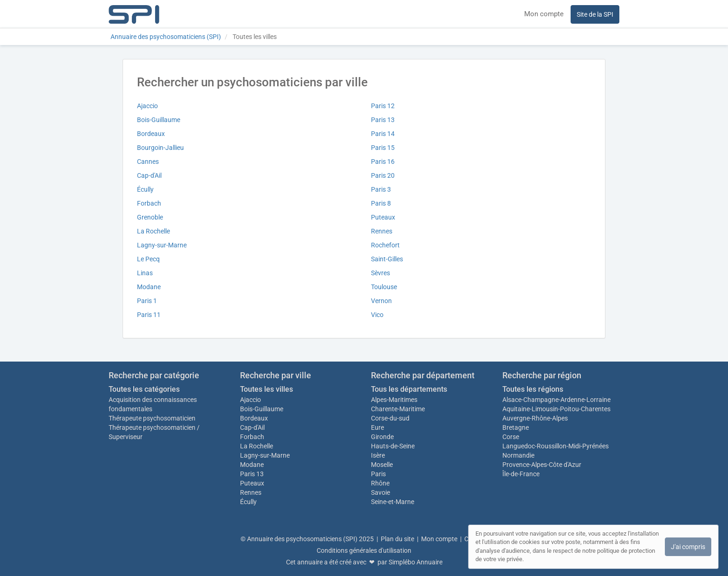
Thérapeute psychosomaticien (152, 418)
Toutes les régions (533, 389)
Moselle (382, 465)
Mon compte (544, 14)
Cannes (148, 162)
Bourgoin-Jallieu (160, 148)
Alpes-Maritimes (394, 400)
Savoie (380, 492)
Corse (511, 437)
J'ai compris (688, 547)
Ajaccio (147, 106)
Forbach (149, 203)
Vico (377, 315)
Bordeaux (151, 134)
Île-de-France (521, 474)
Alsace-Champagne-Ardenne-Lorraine (556, 400)
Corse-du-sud (390, 418)
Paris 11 (149, 315)
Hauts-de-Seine (393, 446)
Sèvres (380, 273)
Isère (378, 455)
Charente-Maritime (398, 409)
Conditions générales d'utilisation (364, 550)
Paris (378, 474)
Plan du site (397, 539)
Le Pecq (148, 259)
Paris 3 (381, 189)
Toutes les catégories (144, 389)
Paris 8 (381, 203)
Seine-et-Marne (393, 502)
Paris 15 (383, 148)
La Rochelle (153, 231)
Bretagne (516, 427)
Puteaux (383, 217)
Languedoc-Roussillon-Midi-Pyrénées (556, 446)
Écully (145, 189)
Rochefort (385, 245)
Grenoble (150, 217)
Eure (377, 427)
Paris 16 (383, 162)
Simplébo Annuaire (416, 562)
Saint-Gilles (387, 259)
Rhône (380, 483)
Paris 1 (147, 301)
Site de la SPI (595, 14)
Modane (149, 287)
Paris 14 (383, 134)
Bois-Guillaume (159, 120)
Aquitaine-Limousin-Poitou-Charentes (556, 409)
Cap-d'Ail (149, 175)
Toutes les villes (266, 389)
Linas (145, 273)
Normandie (518, 455)
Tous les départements (409, 389)
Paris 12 (383, 106)
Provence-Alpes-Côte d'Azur (542, 465)
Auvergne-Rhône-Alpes (535, 418)
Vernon (381, 301)
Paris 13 (383, 120)
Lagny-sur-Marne (162, 245)
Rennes (382, 231)
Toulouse (384, 287)
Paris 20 (383, 175)
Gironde (382, 437)
